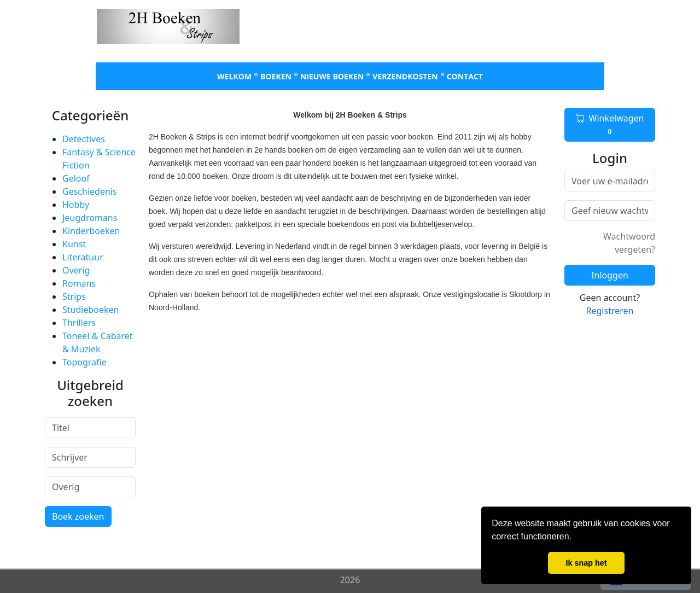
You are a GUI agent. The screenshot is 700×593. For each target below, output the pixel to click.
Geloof (76, 178)
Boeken (276, 76)
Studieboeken (91, 310)
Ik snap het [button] (586, 563)
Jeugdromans (90, 218)
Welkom (234, 76)
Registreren (610, 311)
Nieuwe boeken (332, 76)
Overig (76, 270)
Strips (74, 296)
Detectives (84, 139)
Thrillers (79, 323)
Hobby (76, 205)
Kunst (74, 244)
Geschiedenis (90, 191)
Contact (465, 76)
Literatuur (83, 257)
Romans (79, 283)
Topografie (84, 362)
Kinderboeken (91, 231)
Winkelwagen (610, 125)
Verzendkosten (405, 76)
